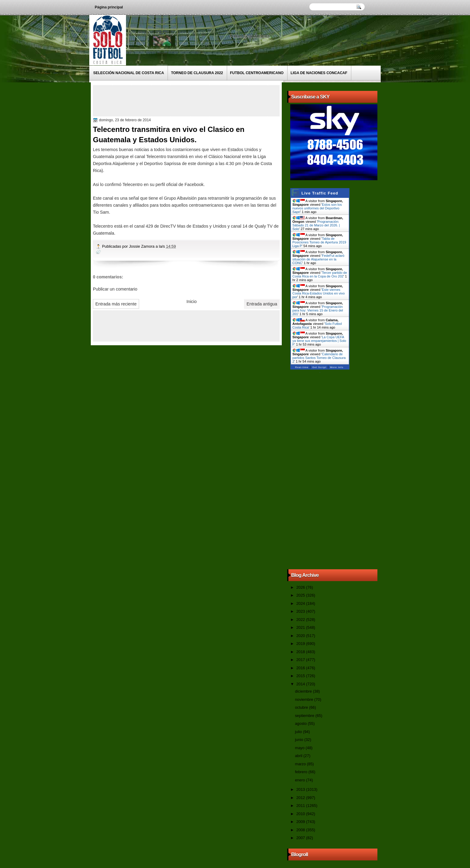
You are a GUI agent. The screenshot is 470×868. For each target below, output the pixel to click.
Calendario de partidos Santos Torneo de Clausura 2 (319, 358)
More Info (337, 367)
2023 (301, 611)
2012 (301, 798)
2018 (301, 652)
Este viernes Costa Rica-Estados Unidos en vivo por (318, 293)
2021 (301, 627)
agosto (301, 723)
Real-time (302, 367)
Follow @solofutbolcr (250, 36)
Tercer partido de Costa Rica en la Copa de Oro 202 (320, 274)
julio (299, 732)
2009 (301, 822)
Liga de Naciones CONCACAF (319, 73)
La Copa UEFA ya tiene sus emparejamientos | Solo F (319, 341)
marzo (301, 764)
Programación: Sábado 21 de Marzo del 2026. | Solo (316, 225)
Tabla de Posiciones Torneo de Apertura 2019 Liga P (319, 242)
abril (299, 756)
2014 (301, 684)
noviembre (305, 699)
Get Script (319, 367)
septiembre (305, 716)
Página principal (109, 7)
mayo (300, 748)
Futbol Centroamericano (257, 73)
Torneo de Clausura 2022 (197, 73)
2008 (301, 830)
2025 (301, 595)
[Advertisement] (205, 100)
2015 (301, 676)
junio (300, 740)
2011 (301, 806)
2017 (301, 660)
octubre (302, 707)
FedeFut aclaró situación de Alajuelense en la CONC (318, 259)
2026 (301, 587)
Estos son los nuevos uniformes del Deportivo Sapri (317, 208)
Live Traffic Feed (320, 193)
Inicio (191, 301)
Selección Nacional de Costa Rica (129, 73)
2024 (301, 603)
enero (300, 780)
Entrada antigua (262, 304)
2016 (301, 668)
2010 (301, 814)
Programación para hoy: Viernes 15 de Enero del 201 (318, 310)
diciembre (304, 691)
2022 (301, 620)
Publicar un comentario (115, 289)
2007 (301, 838)
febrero (301, 772)
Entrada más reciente (116, 304)
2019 (301, 644)
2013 (301, 789)
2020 (301, 636)
